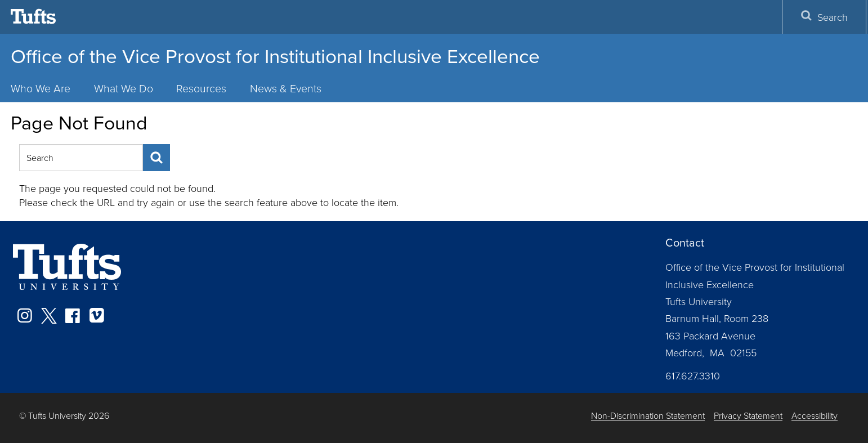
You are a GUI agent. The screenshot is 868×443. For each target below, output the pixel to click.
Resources (201, 88)
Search (824, 17)
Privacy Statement (748, 416)
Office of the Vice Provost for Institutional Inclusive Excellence (275, 56)
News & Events (286, 88)
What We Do (124, 88)
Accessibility (815, 416)
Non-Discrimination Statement (648, 416)
